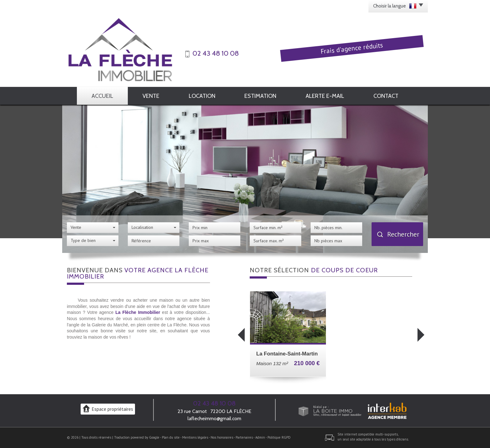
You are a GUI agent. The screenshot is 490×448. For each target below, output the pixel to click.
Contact (386, 96)
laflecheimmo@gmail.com (214, 418)
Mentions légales (195, 437)
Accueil (102, 96)
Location (202, 96)
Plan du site (171, 437)
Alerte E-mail (325, 96)
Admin (260, 437)
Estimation (260, 96)
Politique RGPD (279, 437)
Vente (151, 96)
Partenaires (244, 437)
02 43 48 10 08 (214, 403)
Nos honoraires (222, 437)
